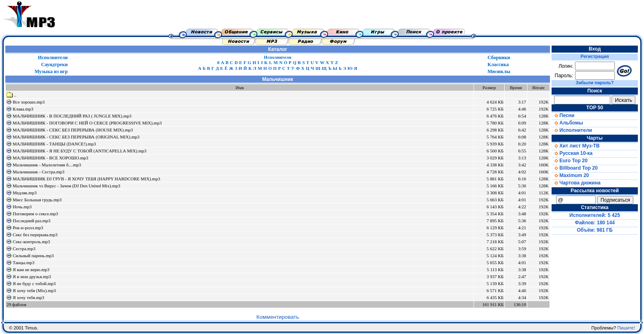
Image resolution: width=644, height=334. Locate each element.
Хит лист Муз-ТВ (576, 146)
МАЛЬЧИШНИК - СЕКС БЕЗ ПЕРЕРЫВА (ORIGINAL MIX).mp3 (76, 137)
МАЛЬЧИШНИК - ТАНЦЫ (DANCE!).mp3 (54, 144)
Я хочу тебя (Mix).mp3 (34, 290)
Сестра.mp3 (24, 249)
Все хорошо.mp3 (29, 102)
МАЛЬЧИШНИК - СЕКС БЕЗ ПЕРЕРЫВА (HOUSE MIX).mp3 (73, 130)
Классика (498, 64)
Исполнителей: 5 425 (595, 215)
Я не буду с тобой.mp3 (34, 283)
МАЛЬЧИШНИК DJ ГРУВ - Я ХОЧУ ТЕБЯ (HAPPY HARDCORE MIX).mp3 (86, 179)
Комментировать (278, 317)
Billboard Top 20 (575, 168)
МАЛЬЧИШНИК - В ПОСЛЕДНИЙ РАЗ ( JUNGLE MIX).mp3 (72, 116)
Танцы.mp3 (24, 263)
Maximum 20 (570, 175)
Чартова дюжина (576, 183)
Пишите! (626, 328)
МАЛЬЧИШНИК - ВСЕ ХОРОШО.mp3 (51, 158)
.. (11, 95)
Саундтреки (54, 64)
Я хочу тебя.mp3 (29, 297)
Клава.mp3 (23, 109)
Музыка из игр (51, 71)
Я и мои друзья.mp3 (32, 276)
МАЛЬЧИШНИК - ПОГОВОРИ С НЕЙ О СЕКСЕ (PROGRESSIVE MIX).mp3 (87, 123)
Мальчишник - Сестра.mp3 (39, 172)
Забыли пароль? (595, 83)
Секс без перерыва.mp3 (35, 235)
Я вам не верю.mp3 (31, 270)
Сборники (499, 58)
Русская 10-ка (572, 153)
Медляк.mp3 (25, 193)
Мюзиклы (499, 71)
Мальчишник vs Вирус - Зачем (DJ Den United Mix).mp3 (67, 186)
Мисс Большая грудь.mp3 (37, 200)
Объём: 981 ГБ (595, 230)
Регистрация (595, 56)
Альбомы (567, 123)
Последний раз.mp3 (32, 221)
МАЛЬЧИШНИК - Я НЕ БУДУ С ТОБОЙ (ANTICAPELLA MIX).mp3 (80, 151)
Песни (563, 115)
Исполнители (53, 58)
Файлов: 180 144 (595, 223)
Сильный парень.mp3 (33, 256)
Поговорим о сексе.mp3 (35, 214)
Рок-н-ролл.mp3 (28, 228)
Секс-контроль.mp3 (31, 242)
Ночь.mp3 (22, 207)
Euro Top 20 (569, 161)
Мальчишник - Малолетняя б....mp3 (47, 165)
